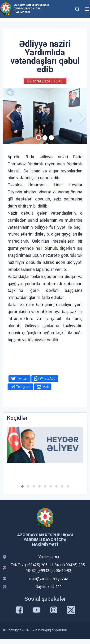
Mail (46, 387)
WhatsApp (48, 379)
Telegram (23, 387)
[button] (22, 486)
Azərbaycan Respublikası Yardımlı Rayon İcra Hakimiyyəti (32, 9)
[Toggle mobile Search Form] (77, 8)
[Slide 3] (51, 138)
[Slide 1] (39, 138)
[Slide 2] (45, 138)
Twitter (22, 379)
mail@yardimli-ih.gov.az (49, 579)
